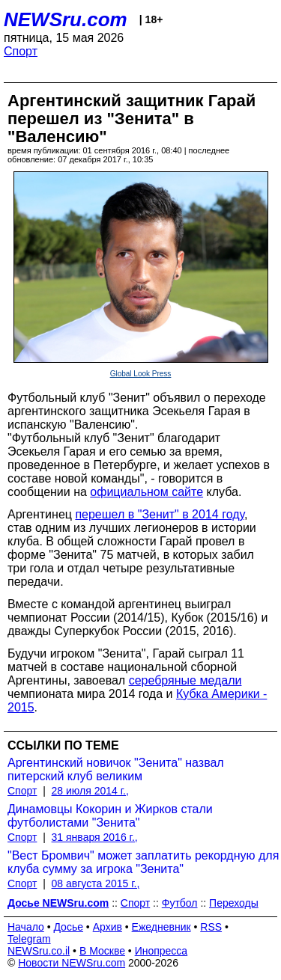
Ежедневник (161, 927)
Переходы (234, 903)
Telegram (29, 939)
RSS (211, 927)
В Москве (102, 951)
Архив (108, 927)
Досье (68, 927)
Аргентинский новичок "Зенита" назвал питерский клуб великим (116, 769)
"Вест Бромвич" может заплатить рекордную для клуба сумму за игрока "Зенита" (143, 862)
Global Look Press (141, 374)
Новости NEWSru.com (72, 963)
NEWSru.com (66, 19)
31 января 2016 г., (95, 837)
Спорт (21, 51)
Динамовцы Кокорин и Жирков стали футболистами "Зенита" (110, 816)
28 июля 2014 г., (90, 791)
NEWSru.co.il (39, 951)
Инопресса (161, 951)
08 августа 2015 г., (96, 883)
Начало (26, 927)
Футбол (180, 903)
